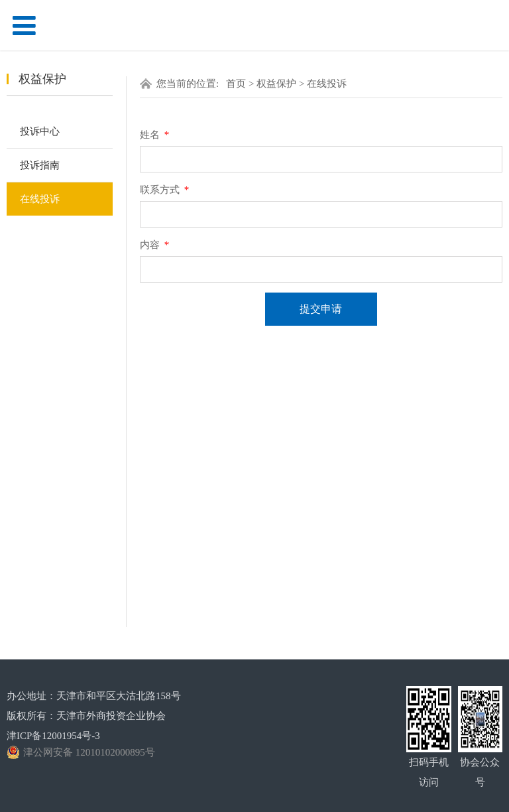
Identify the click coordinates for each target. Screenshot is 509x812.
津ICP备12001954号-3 (53, 736)
